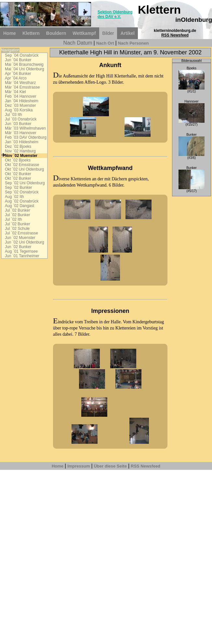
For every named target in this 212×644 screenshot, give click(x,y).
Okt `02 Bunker (18, 174)
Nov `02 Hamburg (20, 151)
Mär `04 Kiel (15, 92)
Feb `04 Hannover (21, 96)
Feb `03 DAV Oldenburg (26, 137)
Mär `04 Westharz (20, 83)
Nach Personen (133, 43)
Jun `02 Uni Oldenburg (25, 242)
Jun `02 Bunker (18, 247)
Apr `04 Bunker (18, 74)
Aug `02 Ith (14, 197)
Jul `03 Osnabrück (21, 119)
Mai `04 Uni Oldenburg (25, 69)
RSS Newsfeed (175, 35)
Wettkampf (84, 33)
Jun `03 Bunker (18, 124)
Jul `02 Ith (13, 219)
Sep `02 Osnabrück (22, 192)
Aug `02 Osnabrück (22, 201)
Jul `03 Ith (13, 115)
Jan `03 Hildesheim (22, 142)
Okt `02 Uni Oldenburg (24, 169)
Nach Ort (105, 43)
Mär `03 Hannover (21, 133)
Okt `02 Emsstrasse (22, 165)
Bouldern (56, 33)
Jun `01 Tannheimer (22, 256)
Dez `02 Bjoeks (18, 147)
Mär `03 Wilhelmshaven (25, 128)
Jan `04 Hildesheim (22, 101)
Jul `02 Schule (17, 229)
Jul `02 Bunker (17, 210)
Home (10, 33)
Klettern (31, 33)
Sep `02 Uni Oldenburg (25, 183)
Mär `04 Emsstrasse (22, 87)
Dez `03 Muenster (20, 105)
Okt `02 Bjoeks (18, 160)
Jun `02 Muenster (20, 238)
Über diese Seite (110, 466)
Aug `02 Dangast (20, 206)
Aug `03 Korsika (19, 110)
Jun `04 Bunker (18, 60)
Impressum (79, 466)
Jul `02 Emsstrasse (21, 233)
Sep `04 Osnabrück (22, 55)
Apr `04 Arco (16, 78)
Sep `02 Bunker (18, 188)
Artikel (127, 33)
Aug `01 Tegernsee (21, 251)
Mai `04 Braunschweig (24, 64)
